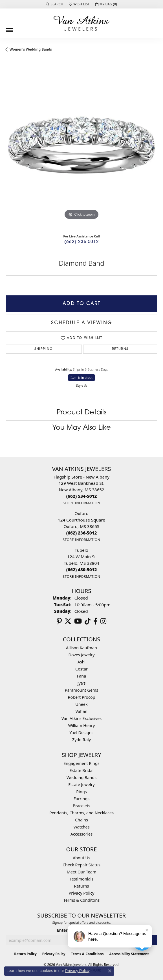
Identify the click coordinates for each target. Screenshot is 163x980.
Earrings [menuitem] (81, 799)
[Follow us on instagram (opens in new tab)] (103, 621)
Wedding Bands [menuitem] (81, 777)
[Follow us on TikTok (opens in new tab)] (88, 621)
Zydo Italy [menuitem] (81, 740)
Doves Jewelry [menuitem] (81, 655)
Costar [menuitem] (81, 669)
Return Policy (25, 954)
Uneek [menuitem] (81, 704)
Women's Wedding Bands (31, 49)
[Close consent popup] (110, 971)
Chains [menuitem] (81, 820)
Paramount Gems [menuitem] (81, 690)
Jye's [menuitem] (82, 683)
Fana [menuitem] (82, 676)
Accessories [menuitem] (81, 834)
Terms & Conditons (81, 900)
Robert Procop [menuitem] (81, 697)
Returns (120, 349)
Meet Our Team (82, 872)
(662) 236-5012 (81, 242)
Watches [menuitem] (81, 827)
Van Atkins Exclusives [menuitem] (81, 718)
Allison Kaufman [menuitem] (81, 648)
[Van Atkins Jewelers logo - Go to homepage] (81, 23)
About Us (81, 858)
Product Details (81, 413)
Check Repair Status (81, 865)
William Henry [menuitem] (81, 725)
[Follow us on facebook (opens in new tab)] (95, 621)
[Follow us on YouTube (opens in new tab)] (78, 621)
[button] (55, 4)
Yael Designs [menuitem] (82, 733)
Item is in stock (81, 377)
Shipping (44, 349)
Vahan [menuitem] (81, 711)
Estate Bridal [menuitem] (82, 770)
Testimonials (81, 879)
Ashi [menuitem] (82, 662)
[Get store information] (81, 503)
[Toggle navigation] (9, 28)
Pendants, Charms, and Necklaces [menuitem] (81, 813)
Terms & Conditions (87, 954)
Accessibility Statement (129, 954)
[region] (81, 145)
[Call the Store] (82, 496)
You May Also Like (82, 428)
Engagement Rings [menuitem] (81, 763)
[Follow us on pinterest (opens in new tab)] (59, 621)
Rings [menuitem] (81, 792)
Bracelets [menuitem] (81, 806)
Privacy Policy (82, 893)
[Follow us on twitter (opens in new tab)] (68, 621)
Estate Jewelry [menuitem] (81, 785)
